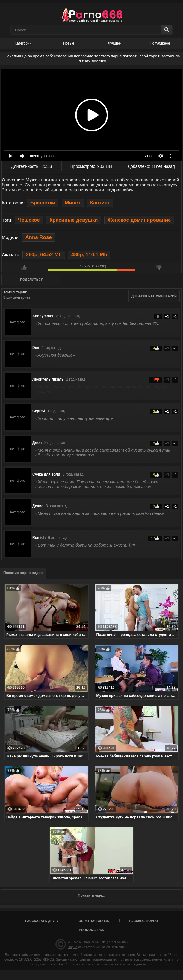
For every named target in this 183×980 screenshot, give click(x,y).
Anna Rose (38, 237)
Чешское (29, 220)
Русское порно (143, 921)
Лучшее (114, 43)
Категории (23, 43)
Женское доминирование (139, 220)
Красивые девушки (74, 220)
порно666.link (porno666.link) (106, 942)
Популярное (160, 43)
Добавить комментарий (154, 296)
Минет (73, 203)
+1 (167, 317)
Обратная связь (94, 921)
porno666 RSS (91, 930)
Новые (69, 43)
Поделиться (32, 280)
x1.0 (148, 156)
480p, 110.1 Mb (89, 255)
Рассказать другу (42, 921)
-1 (175, 317)
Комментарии (15, 292)
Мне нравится (24, 268)
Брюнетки (43, 203)
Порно (72, 947)
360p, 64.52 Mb (44, 255)
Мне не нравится (159, 268)
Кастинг (100, 203)
